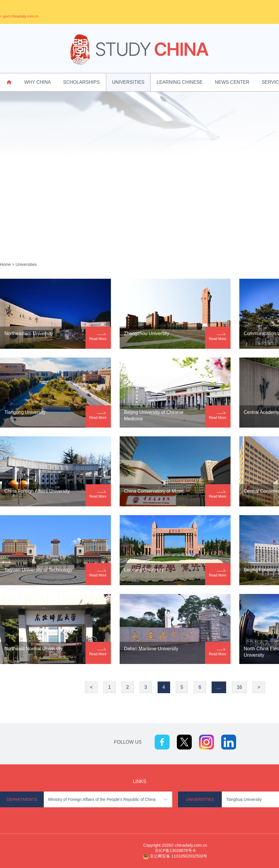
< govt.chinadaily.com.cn (19, 16)
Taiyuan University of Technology (38, 570)
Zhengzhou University (147, 333)
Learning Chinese (180, 82)
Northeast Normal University (34, 649)
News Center (232, 82)
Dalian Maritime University (151, 649)
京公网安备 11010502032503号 (178, 856)
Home (5, 264)
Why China (38, 82)
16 (239, 687)
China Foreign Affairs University (37, 491)
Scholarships (81, 82)
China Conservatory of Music (154, 491)
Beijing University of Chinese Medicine (154, 415)
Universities (128, 82)
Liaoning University (144, 570)
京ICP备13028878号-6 (175, 850)
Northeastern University (29, 333)
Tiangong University (25, 412)
